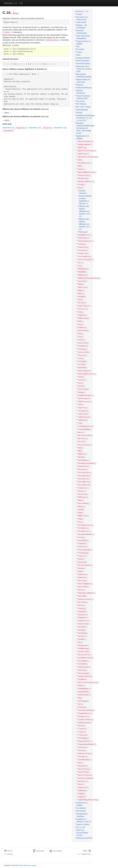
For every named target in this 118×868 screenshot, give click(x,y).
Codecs (79, 52)
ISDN (78, 55)
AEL (78, 46)
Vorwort (79, 14)
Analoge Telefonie (83, 58)
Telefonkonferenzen (84, 88)
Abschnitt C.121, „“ (41, 128)
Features (80, 85)
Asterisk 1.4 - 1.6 (13, 3)
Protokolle (80, 49)
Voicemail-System (83, 63)
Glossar (79, 113)
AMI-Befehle (81, 811)
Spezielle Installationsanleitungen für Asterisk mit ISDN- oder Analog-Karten (85, 128)
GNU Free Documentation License (82, 833)
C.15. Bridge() (9, 852)
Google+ (34, 865)
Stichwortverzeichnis (84, 838)
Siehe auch (83, 232)
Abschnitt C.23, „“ (15, 128)
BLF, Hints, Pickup (83, 107)
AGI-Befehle (81, 808)
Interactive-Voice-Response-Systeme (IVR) (84, 69)
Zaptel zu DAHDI (83, 824)
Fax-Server (81, 101)
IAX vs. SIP (81, 827)
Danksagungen (82, 110)
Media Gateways (83, 61)
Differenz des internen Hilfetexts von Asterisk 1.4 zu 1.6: (85, 224)
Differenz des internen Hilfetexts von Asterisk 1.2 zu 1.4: (85, 211)
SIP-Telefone (81, 104)
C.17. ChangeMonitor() (84, 852)
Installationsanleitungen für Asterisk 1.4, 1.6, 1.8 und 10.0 (85, 118)
